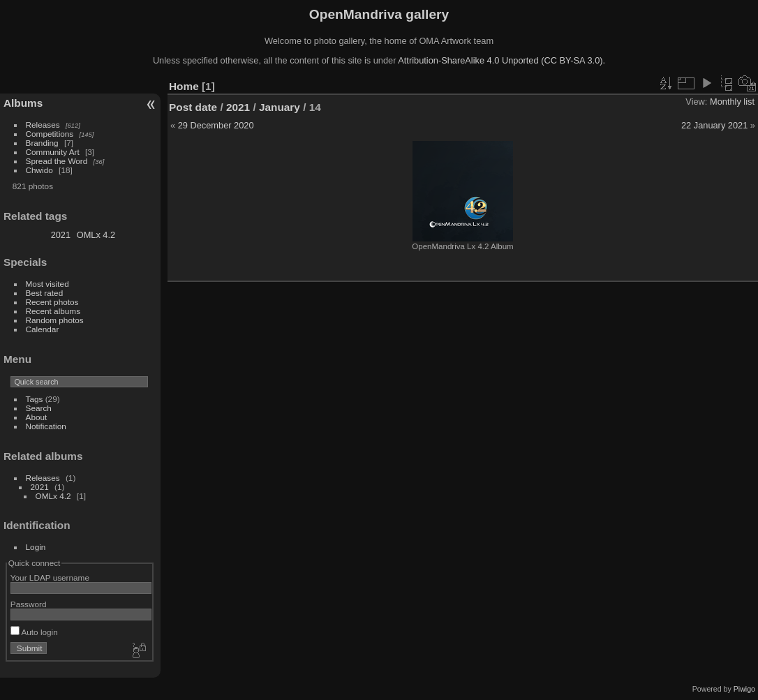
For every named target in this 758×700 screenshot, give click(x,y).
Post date (193, 107)
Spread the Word (57, 161)
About (37, 417)
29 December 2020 (216, 125)
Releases (43, 125)
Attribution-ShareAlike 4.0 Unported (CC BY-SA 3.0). (501, 60)
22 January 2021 (714, 125)
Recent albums (53, 311)
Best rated (45, 293)
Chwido (39, 170)
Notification (46, 426)
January (280, 107)
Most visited (47, 284)
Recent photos (52, 302)
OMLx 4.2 (96, 235)
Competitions (50, 134)
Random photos (55, 320)
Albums (23, 103)
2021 (61, 235)
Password (29, 604)
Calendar (43, 329)
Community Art (53, 152)
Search (39, 408)
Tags (35, 399)
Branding (42, 143)
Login (36, 547)
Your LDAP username (50, 578)
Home (184, 86)
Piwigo (744, 689)
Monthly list (732, 102)
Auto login (34, 632)
